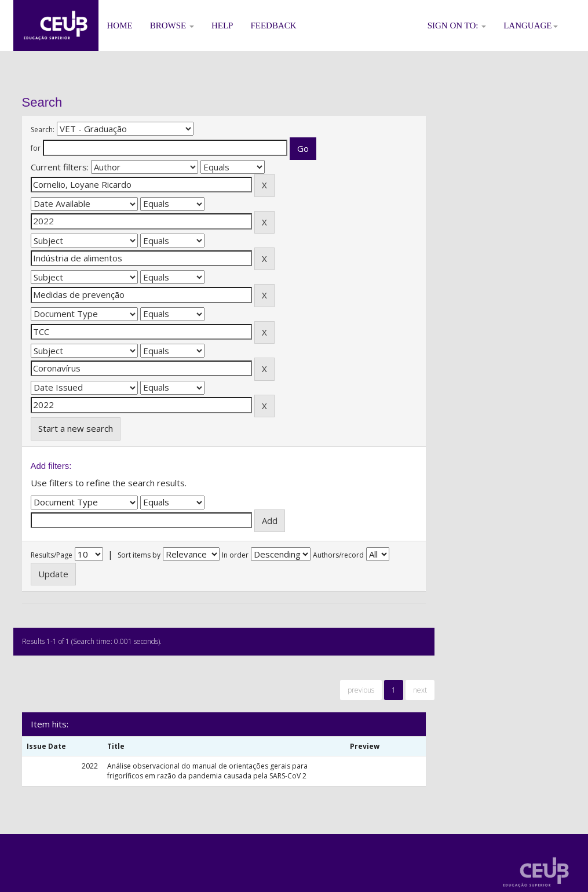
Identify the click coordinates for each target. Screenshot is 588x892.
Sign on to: (457, 26)
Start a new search (76, 428)
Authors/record (338, 555)
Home (120, 26)
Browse (172, 26)
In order (235, 555)
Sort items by (139, 555)
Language (530, 26)
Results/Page (52, 555)
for (36, 148)
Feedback (273, 26)
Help (222, 26)
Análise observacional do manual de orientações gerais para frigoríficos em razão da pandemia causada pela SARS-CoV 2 (207, 771)
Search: (43, 130)
